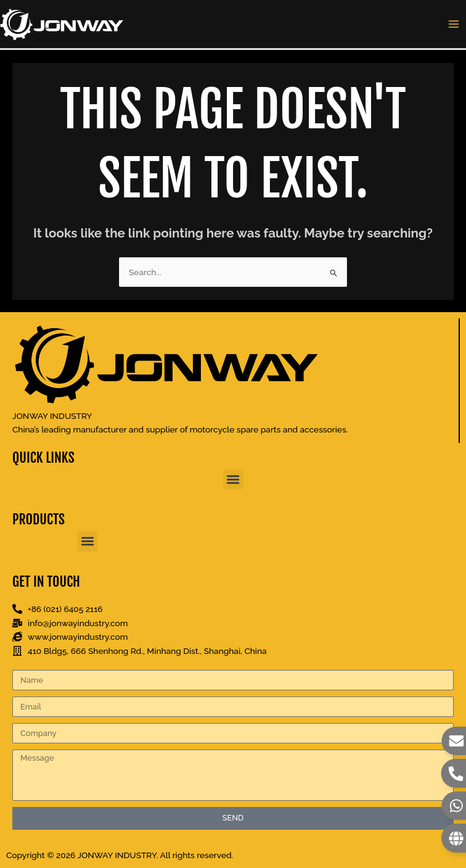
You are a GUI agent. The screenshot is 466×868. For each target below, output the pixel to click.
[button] (233, 479)
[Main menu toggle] (454, 24)
